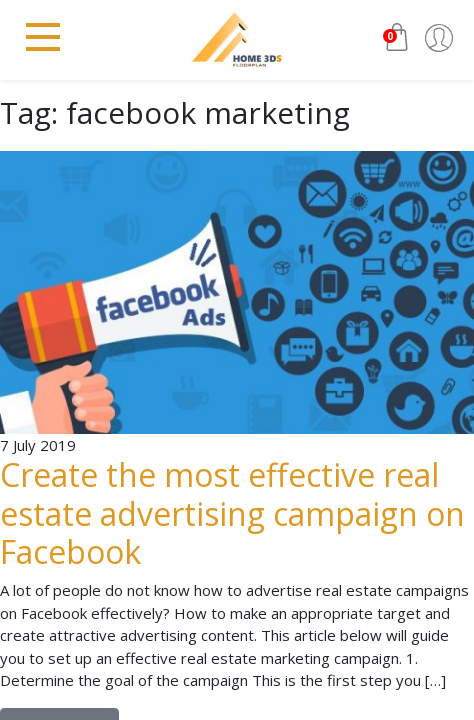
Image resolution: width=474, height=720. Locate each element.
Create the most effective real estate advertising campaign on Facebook (232, 513)
